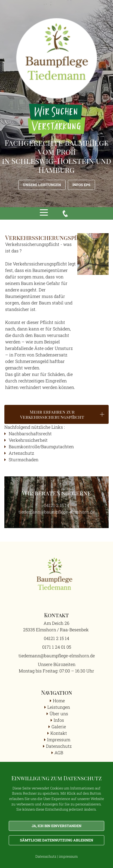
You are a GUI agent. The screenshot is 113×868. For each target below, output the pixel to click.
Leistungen (59, 707)
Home (59, 700)
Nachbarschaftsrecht (31, 433)
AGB (59, 752)
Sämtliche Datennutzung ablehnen (57, 840)
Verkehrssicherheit (28, 440)
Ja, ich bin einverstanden (57, 826)
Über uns (59, 713)
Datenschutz (59, 746)
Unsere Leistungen (42, 185)
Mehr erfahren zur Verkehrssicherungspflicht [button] (52, 414)
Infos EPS (81, 185)
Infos (59, 720)
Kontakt (59, 733)
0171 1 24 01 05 (57, 647)
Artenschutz (21, 453)
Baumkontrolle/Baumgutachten (41, 446)
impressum (68, 856)
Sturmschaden (24, 459)
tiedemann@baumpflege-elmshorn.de (57, 512)
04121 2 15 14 (57, 505)
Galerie (59, 726)
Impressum (59, 739)
